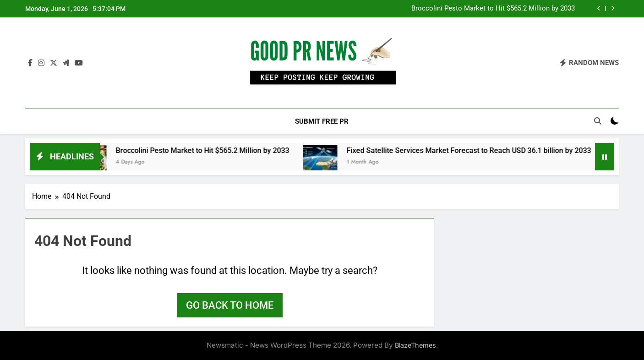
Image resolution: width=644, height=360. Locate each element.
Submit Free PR (322, 121)
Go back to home (230, 305)
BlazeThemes (415, 345)
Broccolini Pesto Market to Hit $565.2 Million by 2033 (493, 9)
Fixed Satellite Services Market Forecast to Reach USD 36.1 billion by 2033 (475, 150)
